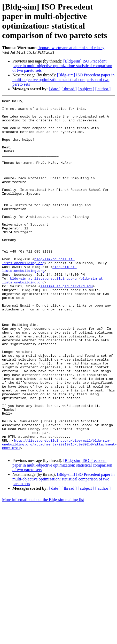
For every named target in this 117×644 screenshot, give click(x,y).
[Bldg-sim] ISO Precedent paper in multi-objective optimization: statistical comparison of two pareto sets (62, 66)
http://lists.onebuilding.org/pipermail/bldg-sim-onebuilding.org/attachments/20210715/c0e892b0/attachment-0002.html (60, 514)
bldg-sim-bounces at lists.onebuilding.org (38, 294)
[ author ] (103, 89)
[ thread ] (69, 89)
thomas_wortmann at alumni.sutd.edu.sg (71, 48)
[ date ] (55, 89)
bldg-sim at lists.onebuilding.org (39, 303)
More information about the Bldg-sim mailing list (43, 570)
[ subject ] (86, 89)
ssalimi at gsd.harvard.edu (67, 324)
